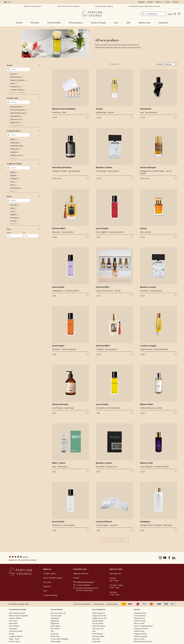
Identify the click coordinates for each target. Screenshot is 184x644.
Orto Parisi (13, 621)
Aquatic (14, 175)
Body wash (96, 641)
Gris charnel (55, 629)
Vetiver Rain (55, 636)
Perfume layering (140, 636)
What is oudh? (139, 623)
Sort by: (160, 64)
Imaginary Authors (16, 636)
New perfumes (140, 618)
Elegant (14, 214)
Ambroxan (15, 149)
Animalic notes (17, 155)
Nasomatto (13, 623)
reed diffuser (17, 116)
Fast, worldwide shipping (104, 6)
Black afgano (56, 626)
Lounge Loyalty (49, 573)
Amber (14, 139)
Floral (13, 185)
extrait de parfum (19, 110)
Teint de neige (56, 616)
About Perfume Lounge (53, 578)
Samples (150, 2)
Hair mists (96, 639)
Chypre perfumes (140, 634)
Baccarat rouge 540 (58, 613)
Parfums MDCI (15, 641)
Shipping (141, 2)
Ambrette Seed (17, 146)
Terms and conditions (82, 604)
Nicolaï (12, 634)
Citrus (14, 182)
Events (167, 2)
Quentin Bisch (139, 631)
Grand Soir (55, 634)
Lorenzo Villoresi (15, 618)
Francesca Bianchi (18, 93)
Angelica (15, 152)
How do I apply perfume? (143, 626)
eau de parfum (18, 107)
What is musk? (139, 639)
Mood (24, 196)
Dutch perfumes (140, 616)
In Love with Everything (59, 639)
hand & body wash (19, 113)
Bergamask (55, 623)
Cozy (13, 211)
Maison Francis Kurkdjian (18, 616)
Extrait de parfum (99, 626)
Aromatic (15, 178)
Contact (175, 2)
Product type (24, 98)
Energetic (15, 218)
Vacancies (47, 586)
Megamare (55, 621)
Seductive (15, 224)
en (5, 2)
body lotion (16, 122)
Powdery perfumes (141, 629)
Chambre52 (16, 86)
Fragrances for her (99, 616)
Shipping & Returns (81, 573)
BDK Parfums (17, 77)
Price (24, 229)
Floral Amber (16, 188)
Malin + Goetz (14, 639)
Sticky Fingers (56, 641)
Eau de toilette (98, 621)
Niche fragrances (99, 613)
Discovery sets (98, 629)
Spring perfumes (140, 613)
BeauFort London (18, 80)
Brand (24, 65)
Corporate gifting (50, 595)
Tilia (52, 631)
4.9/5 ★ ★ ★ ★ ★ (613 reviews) (68, 6)
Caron (14, 83)
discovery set (17, 119)
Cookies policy (112, 604)
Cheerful (15, 205)
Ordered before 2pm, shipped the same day (144, 6)
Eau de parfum (98, 623)
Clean (13, 208)
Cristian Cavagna (18, 90)
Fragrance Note (24, 131)
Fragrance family (24, 164)
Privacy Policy (99, 604)
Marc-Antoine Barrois (17, 613)
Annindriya (13, 629)
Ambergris (15, 143)
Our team (47, 582)
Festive (14, 221)
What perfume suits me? (143, 641)
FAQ (45, 591)
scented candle (17, 126)
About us (159, 2)
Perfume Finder (140, 621)
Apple (14, 158)
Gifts (94, 631)
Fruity (14, 191)
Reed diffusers (98, 634)
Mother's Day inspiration (33, 6)
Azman (14, 74)
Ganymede (55, 618)
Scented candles (98, 636)
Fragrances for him (99, 618)
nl (10, 2)
